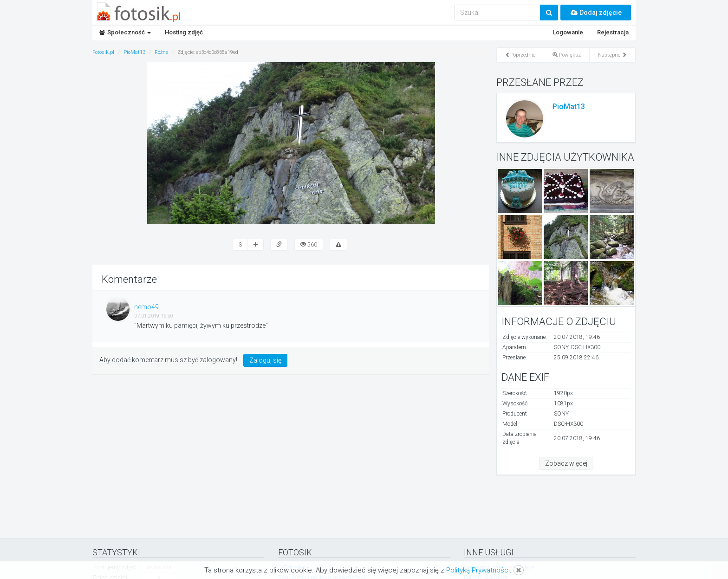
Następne (612, 55)
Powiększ (567, 55)
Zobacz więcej (566, 463)
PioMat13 (569, 107)
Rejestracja (613, 32)
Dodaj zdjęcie (596, 13)
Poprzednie (520, 55)
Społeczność (125, 32)
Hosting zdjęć (184, 32)
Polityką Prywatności (478, 570)
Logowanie (568, 32)
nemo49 (146, 307)
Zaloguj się (265, 360)
